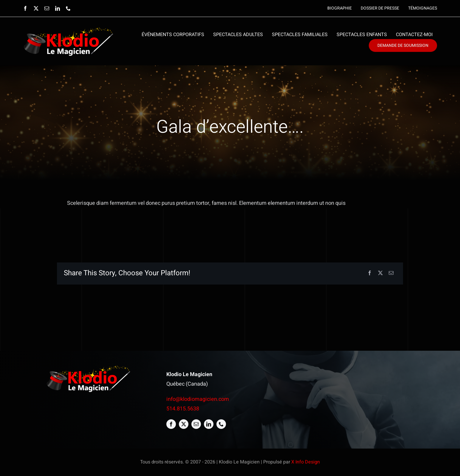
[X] (380, 273)
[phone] (68, 8)
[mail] (47, 8)
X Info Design (306, 462)
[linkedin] (58, 8)
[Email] (391, 273)
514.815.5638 (183, 409)
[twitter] (36, 8)
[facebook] (25, 8)
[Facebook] (370, 273)
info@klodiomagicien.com (198, 399)
